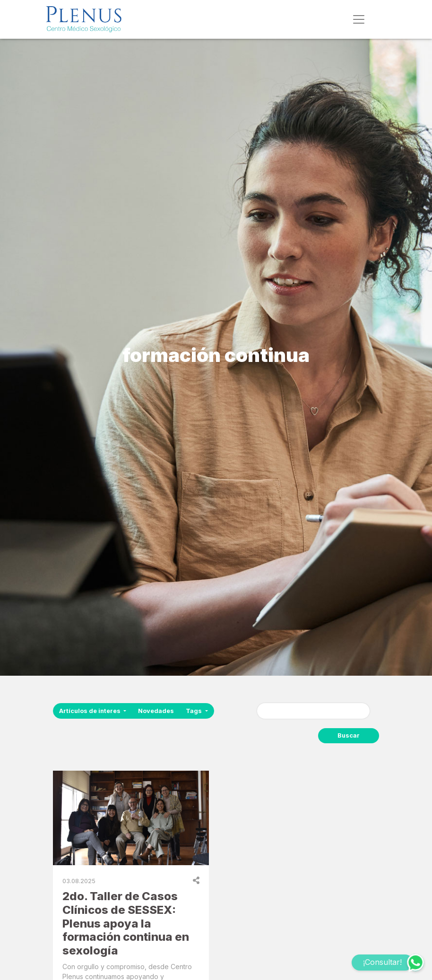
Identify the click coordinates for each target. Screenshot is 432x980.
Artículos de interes (91, 711)
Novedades (156, 711)
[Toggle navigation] (359, 19)
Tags (194, 711)
